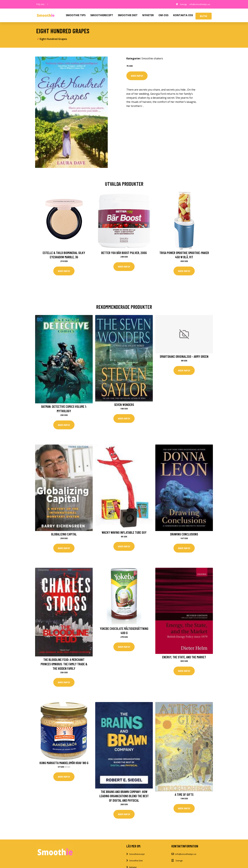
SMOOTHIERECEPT (102, 15)
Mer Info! (137, 76)
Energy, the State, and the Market (184, 659)
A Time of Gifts (184, 797)
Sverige (180, 4)
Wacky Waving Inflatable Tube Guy (124, 533)
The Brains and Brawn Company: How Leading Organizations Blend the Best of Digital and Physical (124, 798)
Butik (204, 16)
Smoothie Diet (136, 863)
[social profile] (48, 4)
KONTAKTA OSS (183, 15)
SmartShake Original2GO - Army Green (184, 357)
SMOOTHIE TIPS (76, 15)
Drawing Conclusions (184, 535)
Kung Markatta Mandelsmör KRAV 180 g (64, 765)
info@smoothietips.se (198, 4)
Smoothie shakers (152, 58)
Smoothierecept (137, 857)
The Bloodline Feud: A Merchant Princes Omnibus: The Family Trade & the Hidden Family (64, 666)
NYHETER (148, 15)
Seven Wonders (124, 405)
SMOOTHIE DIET (128, 15)
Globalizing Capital (64, 535)
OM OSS (163, 15)
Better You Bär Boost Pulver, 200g (124, 253)
